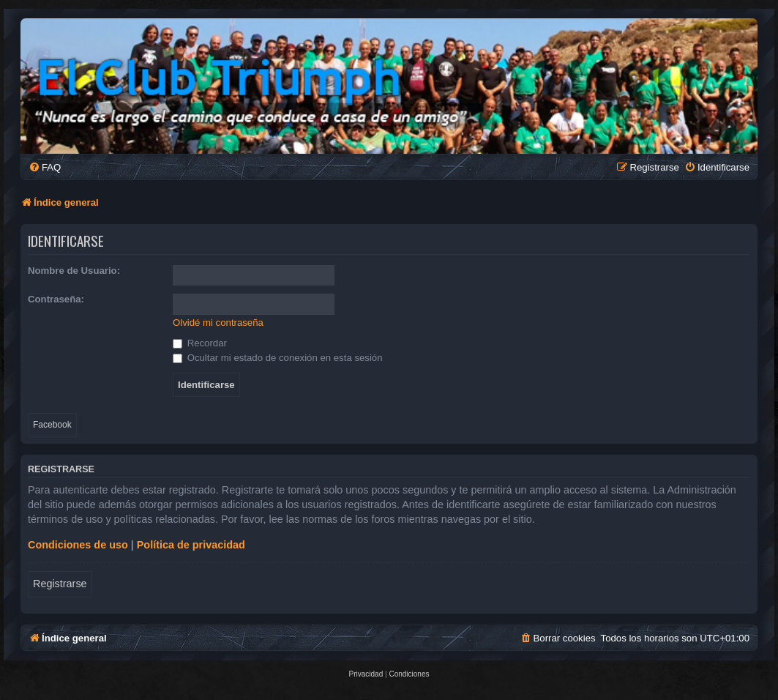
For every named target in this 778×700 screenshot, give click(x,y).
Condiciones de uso (78, 545)
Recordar (200, 343)
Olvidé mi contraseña (218, 323)
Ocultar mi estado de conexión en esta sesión (278, 358)
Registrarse (60, 584)
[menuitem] (45, 167)
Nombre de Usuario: (74, 271)
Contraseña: (56, 299)
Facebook (52, 425)
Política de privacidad (191, 545)
